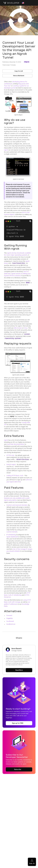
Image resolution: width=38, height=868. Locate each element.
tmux (26, 328)
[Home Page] (11, 3)
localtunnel (10, 621)
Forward (9, 615)
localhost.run (11, 624)
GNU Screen (18, 328)
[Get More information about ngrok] (27, 62)
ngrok (6, 150)
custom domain (12, 532)
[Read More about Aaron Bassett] (19, 670)
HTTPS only (10, 455)
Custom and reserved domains (17, 505)
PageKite (10, 618)
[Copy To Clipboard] (30, 221)
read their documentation (16, 444)
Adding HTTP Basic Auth (15, 476)
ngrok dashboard (12, 537)
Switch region (11, 464)
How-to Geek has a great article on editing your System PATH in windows (17, 274)
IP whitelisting (11, 535)
